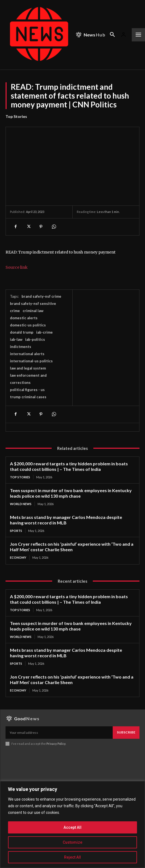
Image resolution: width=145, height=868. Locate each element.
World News (21, 504)
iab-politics (35, 339)
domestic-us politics (28, 325)
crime (15, 311)
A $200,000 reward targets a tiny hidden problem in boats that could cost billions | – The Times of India (69, 466)
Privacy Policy (56, 744)
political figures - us (27, 390)
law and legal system (28, 368)
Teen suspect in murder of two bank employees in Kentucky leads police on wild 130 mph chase (71, 493)
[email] (59, 732)
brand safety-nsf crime (41, 296)
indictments (21, 347)
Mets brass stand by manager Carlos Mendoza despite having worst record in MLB (66, 520)
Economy (18, 557)
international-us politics (31, 361)
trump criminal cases (28, 397)
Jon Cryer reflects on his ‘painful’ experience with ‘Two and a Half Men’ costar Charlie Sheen (72, 547)
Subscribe (126, 732)
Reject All (72, 857)
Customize (72, 842)
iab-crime (44, 332)
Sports (16, 531)
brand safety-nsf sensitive (33, 304)
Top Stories (16, 117)
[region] (72, 825)
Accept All (72, 827)
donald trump (22, 332)
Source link (17, 267)
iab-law (16, 339)
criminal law (33, 311)
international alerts (27, 354)
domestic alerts (24, 318)
